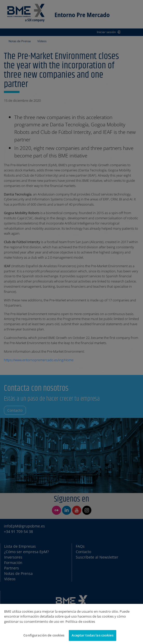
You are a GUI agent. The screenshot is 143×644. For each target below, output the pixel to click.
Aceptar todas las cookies (92, 635)
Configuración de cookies (44, 635)
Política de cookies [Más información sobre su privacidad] (80, 621)
